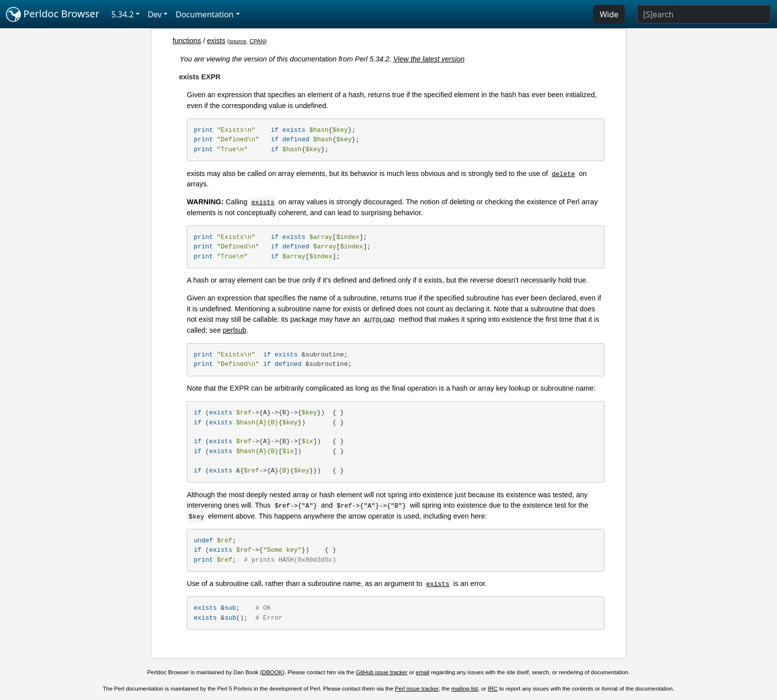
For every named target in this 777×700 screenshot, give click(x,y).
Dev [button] (155, 14)
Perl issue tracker (417, 689)
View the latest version (429, 59)
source (238, 41)
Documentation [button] (204, 14)
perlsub (235, 330)
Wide (609, 14)
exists (216, 41)
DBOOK (273, 672)
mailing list (465, 689)
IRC (493, 689)
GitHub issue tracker (382, 672)
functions (187, 41)
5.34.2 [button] (123, 14)
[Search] (704, 14)
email (423, 672)
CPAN (257, 41)
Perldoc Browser (53, 14)
